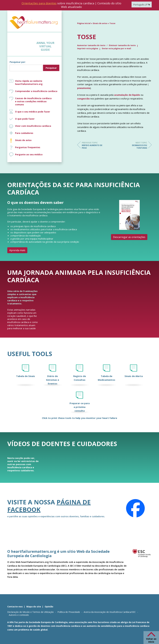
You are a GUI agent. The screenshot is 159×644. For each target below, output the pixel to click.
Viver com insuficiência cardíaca (33, 126)
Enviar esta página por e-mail (116, 48)
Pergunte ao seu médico (29, 154)
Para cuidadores (24, 133)
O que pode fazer (25, 119)
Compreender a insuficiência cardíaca (36, 91)
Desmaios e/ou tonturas (135, 145)
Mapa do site (34, 607)
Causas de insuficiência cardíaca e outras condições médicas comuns (38, 101)
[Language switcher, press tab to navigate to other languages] (142, 4)
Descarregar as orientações (129, 237)
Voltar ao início (151, 640)
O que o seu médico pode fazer (33, 112)
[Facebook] (135, 508)
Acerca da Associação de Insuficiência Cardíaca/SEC (110, 612)
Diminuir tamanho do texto (122, 45)
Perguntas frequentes (28, 147)
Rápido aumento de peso (94, 145)
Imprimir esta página (88, 48)
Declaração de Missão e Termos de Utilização (31, 612)
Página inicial (84, 23)
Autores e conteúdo (19, 615)
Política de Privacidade (69, 612)
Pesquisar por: (18, 62)
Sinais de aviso (23, 140)
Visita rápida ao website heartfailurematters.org (29, 82)
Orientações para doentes (39, 3)
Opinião (49, 607)
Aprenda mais (17, 250)
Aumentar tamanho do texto (92, 45)
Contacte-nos (15, 607)
